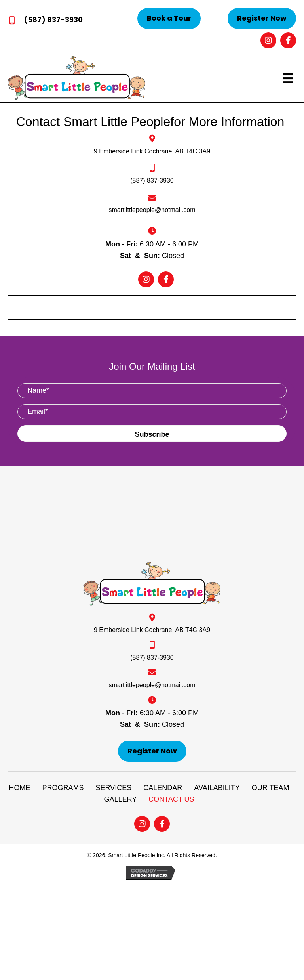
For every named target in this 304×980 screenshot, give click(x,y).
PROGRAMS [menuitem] (63, 788)
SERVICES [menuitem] (114, 788)
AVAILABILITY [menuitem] (217, 788)
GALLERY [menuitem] (120, 799)
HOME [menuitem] (20, 788)
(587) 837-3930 (53, 20)
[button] (169, 18)
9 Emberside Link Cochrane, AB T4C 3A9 (152, 151)
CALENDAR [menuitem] (163, 788)
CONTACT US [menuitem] (171, 799)
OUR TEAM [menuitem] (271, 788)
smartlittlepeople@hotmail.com (152, 210)
